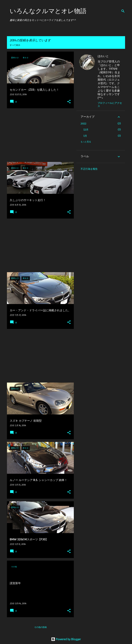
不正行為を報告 (89, 169)
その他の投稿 (40, 627)
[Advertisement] (39, 135)
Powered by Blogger (66, 639)
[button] (69, 102)
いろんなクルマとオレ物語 (48, 11)
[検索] (123, 11)
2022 (83, 124)
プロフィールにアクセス (110, 105)
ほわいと (103, 56)
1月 (85, 136)
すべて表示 (15, 45)
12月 (86, 130)
